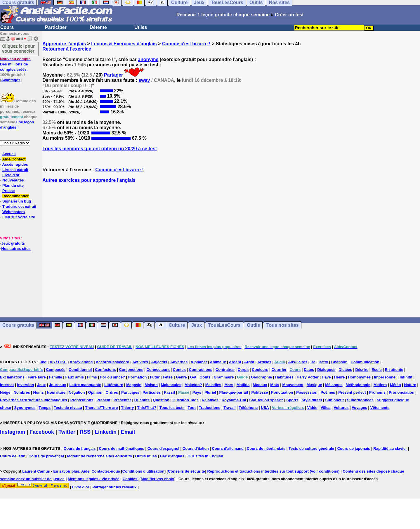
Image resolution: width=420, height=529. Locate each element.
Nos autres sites (16, 249)
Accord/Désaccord (113, 362)
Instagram (13, 432)
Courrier (279, 370)
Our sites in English (205, 456)
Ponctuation (282, 392)
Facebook (42, 432)
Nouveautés (13, 180)
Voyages (359, 408)
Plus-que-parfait (234, 392)
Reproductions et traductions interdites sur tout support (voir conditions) (273, 471)
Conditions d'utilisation (143, 471)
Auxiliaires (298, 362)
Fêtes (168, 377)
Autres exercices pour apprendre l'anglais (89, 180)
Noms (39, 392)
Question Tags (186, 400)
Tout (192, 408)
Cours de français (80, 448)
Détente (98, 27)
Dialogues (326, 370)
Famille (56, 377)
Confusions (105, 370)
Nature (410, 385)
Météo (395, 385)
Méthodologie (358, 385)
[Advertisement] (231, 250)
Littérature (114, 385)
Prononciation (401, 392)
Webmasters (14, 212)
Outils (253, 325)
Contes (179, 370)
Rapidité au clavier (390, 448)
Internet (7, 385)
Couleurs (260, 370)
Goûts (205, 377)
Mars (229, 385)
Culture (177, 325)
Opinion (95, 392)
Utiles (141, 27)
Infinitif (406, 377)
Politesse (260, 392)
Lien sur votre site (19, 217)
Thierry (127, 408)
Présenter (122, 400)
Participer (56, 27)
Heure (340, 377)
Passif (169, 392)
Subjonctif (334, 400)
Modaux (260, 385)
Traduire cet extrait (19, 206)
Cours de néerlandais (266, 448)
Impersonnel (385, 377)
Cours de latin (13, 456)
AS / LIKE (58, 362)
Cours (7, 27)
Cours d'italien (196, 448)
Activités (140, 362)
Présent (103, 400)
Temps (45, 408)
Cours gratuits (18, 325)
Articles (264, 362)
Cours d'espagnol (163, 448)
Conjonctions (131, 370)
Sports (292, 400)
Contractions (201, 370)
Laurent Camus (36, 471)
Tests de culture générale (311, 448)
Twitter (67, 432)
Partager (113, 75)
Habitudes (284, 377)
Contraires (225, 370)
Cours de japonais (354, 448)
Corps (243, 370)
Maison (151, 385)
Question (161, 400)
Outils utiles (146, 456)
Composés (56, 370)
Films (92, 377)
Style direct (312, 400)
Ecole (377, 370)
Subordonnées (360, 400)
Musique (314, 385)
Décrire (362, 370)
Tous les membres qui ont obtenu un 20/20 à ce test (100, 149)
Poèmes (328, 392)
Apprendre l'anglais (64, 44)
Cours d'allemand (228, 448)
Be (313, 362)
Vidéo (312, 408)
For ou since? (113, 377)
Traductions (210, 408)
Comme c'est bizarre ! (186, 44)
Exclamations (12, 377)
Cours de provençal (46, 456)
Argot (249, 362)
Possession (307, 392)
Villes (326, 408)
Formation (138, 377)
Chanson (339, 362)
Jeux (197, 325)
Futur (155, 377)
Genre (181, 377)
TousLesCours (224, 325)
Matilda (243, 385)
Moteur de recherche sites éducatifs (100, 456)
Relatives (210, 400)
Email (128, 432)
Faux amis (74, 377)
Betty (323, 362)
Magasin (134, 385)
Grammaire (224, 377)
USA (265, 408)
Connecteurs (158, 370)
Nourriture (56, 392)
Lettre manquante (85, 385)
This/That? (147, 408)
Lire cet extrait (15, 170)
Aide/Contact (14, 159)
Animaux (218, 362)
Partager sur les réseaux (114, 487)
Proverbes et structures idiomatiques (34, 400)
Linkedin (106, 432)
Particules (152, 392)
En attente (394, 370)
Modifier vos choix (157, 479)
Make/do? (193, 385)
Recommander (15, 196)
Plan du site (13, 185)
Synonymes (25, 408)
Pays (197, 392)
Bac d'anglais (172, 456)
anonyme (148, 59)
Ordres (112, 392)
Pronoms (377, 392)
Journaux (58, 385)
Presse (9, 191)
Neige (5, 392)
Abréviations (81, 362)
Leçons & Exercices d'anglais (124, 44)
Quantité (142, 400)
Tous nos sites (283, 325)
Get (193, 377)
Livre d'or (11, 175)
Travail (229, 408)
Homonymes (359, 377)
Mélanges (334, 385)
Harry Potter (308, 377)
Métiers (380, 385)
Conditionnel (80, 370)
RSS (85, 432)
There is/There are (102, 408)
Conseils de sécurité (186, 471)
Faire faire (37, 377)
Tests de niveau (68, 408)
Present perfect (352, 392)
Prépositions (82, 400)
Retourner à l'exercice (67, 49)
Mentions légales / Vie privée (94, 479)
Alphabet (199, 362)
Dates (309, 370)
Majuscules (171, 385)
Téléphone (248, 408)
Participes (130, 392)
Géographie (261, 377)
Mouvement (293, 385)
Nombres (22, 392)
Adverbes (179, 362)
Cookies (130, 479)
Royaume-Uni (234, 400)
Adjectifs (159, 362)
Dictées (345, 370)
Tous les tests (172, 408)
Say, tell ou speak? (266, 400)
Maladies (213, 385)
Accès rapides (15, 164)
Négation (77, 392)
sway (144, 80)
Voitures (341, 408)
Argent (235, 362)
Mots (275, 385)
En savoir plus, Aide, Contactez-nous (87, 471)
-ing (43, 362)
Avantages (11, 80)
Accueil (9, 154)
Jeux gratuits (13, 243)
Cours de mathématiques (121, 448)
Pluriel (210, 392)
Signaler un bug (17, 201)
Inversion (26, 385)
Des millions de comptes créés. (15, 64)
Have (326, 377)
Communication (365, 362)
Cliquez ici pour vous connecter (18, 48)
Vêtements (380, 408)
